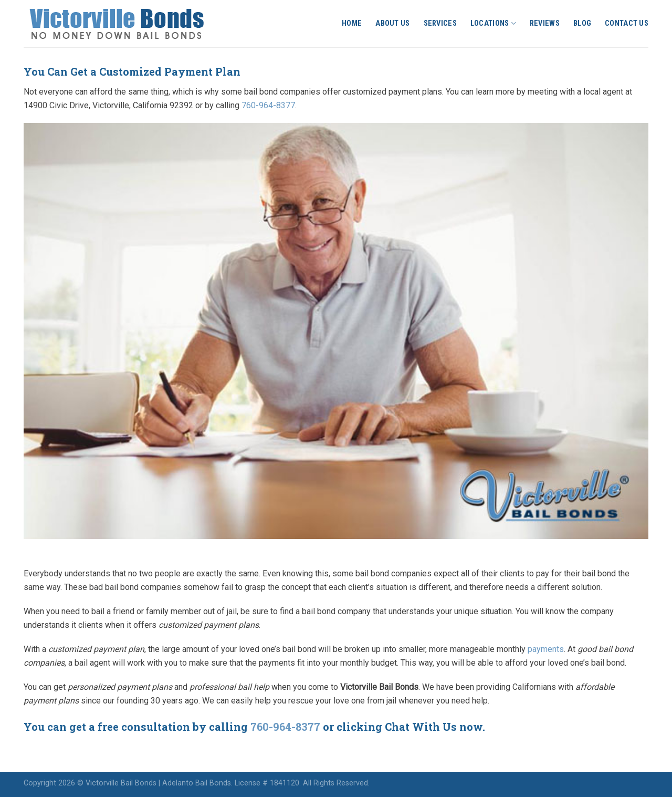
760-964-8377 (268, 105)
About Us (392, 23)
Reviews (545, 23)
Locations (493, 23)
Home (352, 23)
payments (546, 649)
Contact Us (627, 23)
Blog (582, 23)
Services (440, 23)
